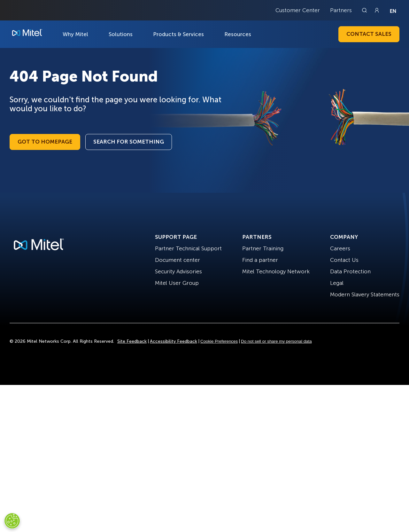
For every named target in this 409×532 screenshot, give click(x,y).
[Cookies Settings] (12, 521)
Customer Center (298, 10)
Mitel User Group (177, 283)
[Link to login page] (377, 10)
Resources (238, 34)
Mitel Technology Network (276, 271)
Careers (340, 248)
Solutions (121, 34)
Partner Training (263, 248)
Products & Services (178, 34)
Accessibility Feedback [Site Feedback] (174, 341)
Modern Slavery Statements (365, 294)
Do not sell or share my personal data (276, 341)
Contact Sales (369, 34)
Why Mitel (75, 34)
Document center (177, 260)
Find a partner (260, 260)
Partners (341, 10)
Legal (337, 283)
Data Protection (350, 271)
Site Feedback (132, 341)
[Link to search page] (365, 10)
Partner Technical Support (188, 248)
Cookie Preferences (219, 341)
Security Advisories (178, 271)
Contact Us (344, 260)
